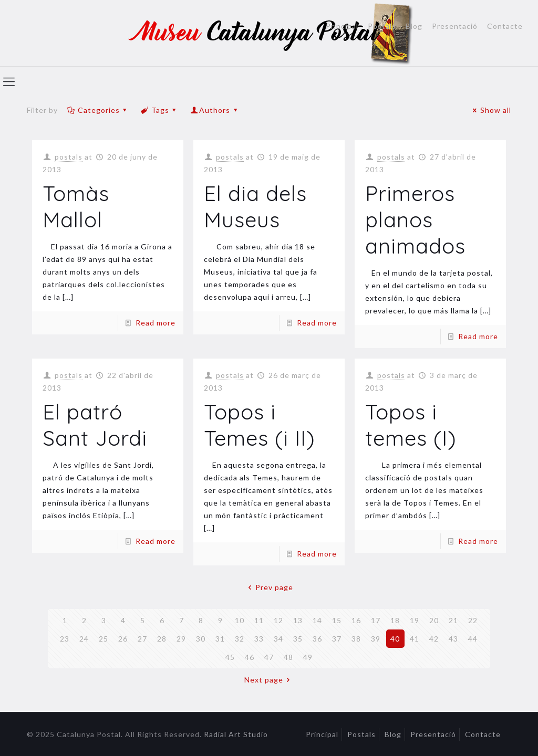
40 (395, 639)
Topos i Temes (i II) (260, 425)
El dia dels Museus (255, 206)
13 (298, 620)
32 (240, 639)
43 (453, 639)
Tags (160, 110)
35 (298, 639)
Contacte (505, 26)
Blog (414, 26)
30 (201, 639)
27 (142, 639)
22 (473, 620)
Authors (215, 110)
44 (473, 639)
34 (278, 639)
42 (434, 639)
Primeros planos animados (415, 219)
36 (317, 639)
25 (104, 639)
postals (69, 157)
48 (288, 657)
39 (376, 639)
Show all (490, 110)
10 (240, 620)
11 (259, 620)
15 (337, 620)
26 (123, 639)
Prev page (269, 587)
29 (181, 639)
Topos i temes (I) (411, 425)
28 (162, 639)
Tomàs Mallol (76, 206)
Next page (269, 680)
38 (356, 639)
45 (230, 657)
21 (453, 620)
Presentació (455, 26)
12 (278, 620)
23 (65, 639)
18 (395, 620)
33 (259, 639)
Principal (342, 26)
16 (356, 620)
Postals (382, 26)
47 (269, 657)
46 (250, 657)
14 (317, 620)
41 (415, 639)
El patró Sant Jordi (95, 425)
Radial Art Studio (236, 734)
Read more (156, 323)
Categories (98, 110)
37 (337, 639)
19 (415, 620)
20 (434, 620)
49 (308, 657)
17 (376, 620)
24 (84, 639)
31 (220, 639)
